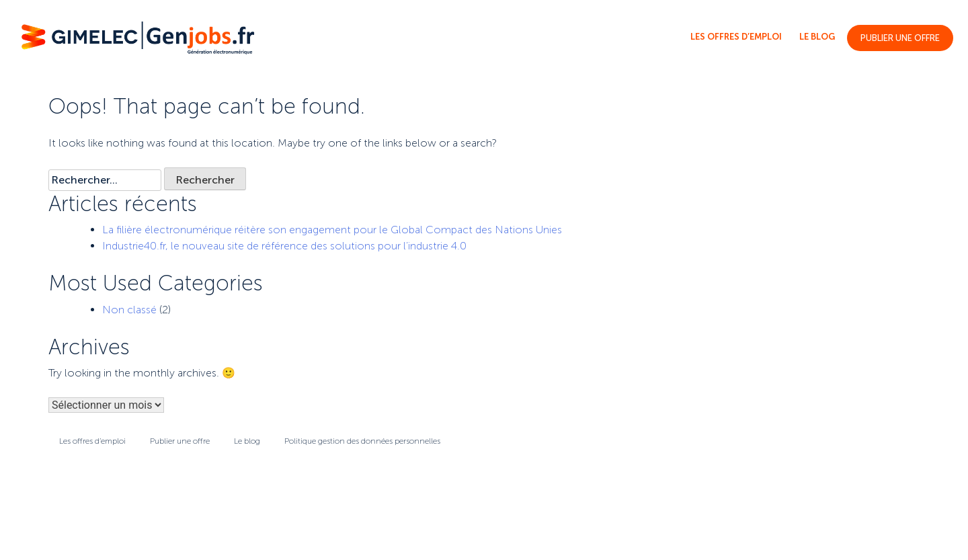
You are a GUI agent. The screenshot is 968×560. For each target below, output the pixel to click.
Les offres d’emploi (736, 37)
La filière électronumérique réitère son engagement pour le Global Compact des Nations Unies (332, 230)
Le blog (817, 37)
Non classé (129, 310)
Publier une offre (900, 38)
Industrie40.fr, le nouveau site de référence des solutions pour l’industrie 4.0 (284, 246)
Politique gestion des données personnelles (362, 441)
